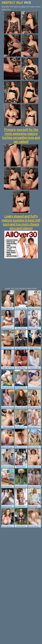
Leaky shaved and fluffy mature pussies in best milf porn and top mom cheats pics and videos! (21, 222)
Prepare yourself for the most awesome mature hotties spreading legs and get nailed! (21, 135)
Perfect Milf (16, 2)
